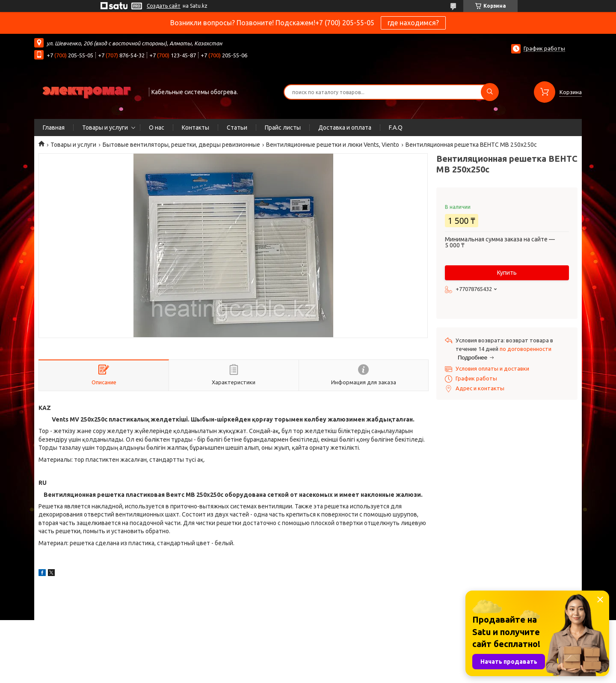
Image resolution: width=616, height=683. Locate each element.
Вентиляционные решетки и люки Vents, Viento (333, 145)
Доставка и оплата (345, 128)
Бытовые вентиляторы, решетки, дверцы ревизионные (181, 145)
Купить (507, 273)
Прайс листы (283, 128)
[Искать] (490, 92)
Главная (54, 128)
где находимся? (413, 23)
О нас (157, 128)
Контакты (195, 128)
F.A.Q (396, 128)
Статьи (237, 128)
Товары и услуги (105, 128)
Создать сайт (164, 6)
